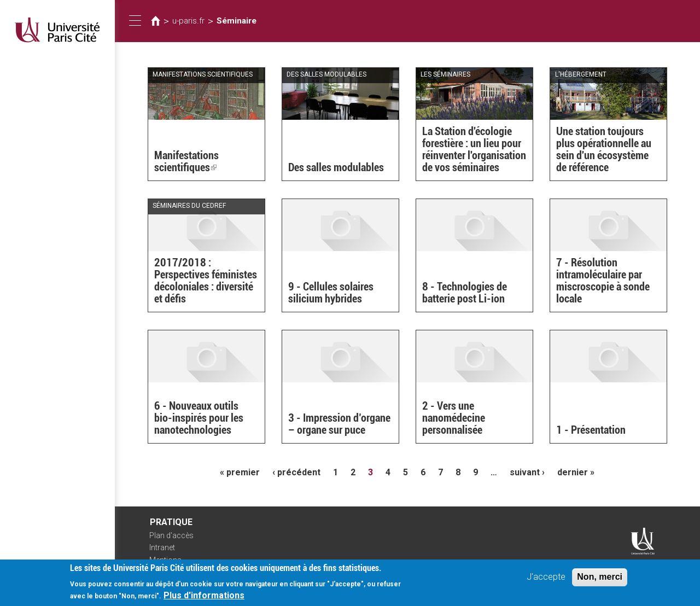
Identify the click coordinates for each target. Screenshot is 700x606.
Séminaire (237, 21)
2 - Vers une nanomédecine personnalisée (454, 418)
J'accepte (546, 581)
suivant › (527, 472)
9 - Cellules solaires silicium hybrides (331, 293)
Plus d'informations (204, 599)
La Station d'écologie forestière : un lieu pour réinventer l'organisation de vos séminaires (474, 149)
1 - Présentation (591, 430)
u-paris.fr (188, 21)
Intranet (162, 547)
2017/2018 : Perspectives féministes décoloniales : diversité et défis (206, 281)
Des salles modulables (336, 167)
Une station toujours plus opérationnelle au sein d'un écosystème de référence (604, 149)
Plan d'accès (171, 535)
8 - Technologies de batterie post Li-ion (465, 293)
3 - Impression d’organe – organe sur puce (339, 424)
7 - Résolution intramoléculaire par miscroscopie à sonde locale (603, 281)
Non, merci (600, 581)
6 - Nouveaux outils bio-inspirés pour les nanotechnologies (199, 418)
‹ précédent (296, 472)
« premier (240, 472)
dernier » (576, 472)
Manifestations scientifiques (186, 161)
